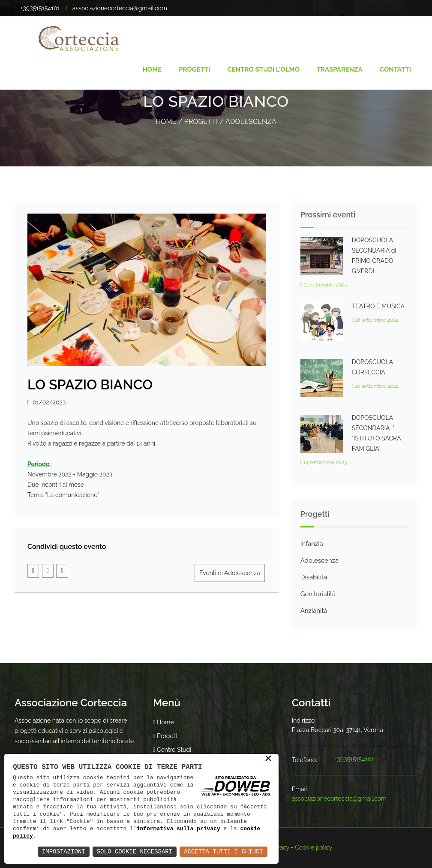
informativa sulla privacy (178, 829)
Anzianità (314, 611)
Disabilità (314, 577)
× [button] (268, 759)
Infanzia (312, 544)
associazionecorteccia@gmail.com (120, 8)
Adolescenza (251, 122)
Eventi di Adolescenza (230, 573)
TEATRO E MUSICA (378, 306)
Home (152, 69)
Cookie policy (314, 847)
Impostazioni (64, 851)
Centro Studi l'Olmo (264, 69)
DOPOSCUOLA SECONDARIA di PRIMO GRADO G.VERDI (374, 256)
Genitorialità (318, 594)
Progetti (194, 69)
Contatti (395, 69)
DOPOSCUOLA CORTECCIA (372, 367)
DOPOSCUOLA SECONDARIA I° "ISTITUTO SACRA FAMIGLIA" (376, 433)
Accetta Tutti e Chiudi (223, 851)
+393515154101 (354, 759)
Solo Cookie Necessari (135, 851)
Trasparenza (340, 69)
